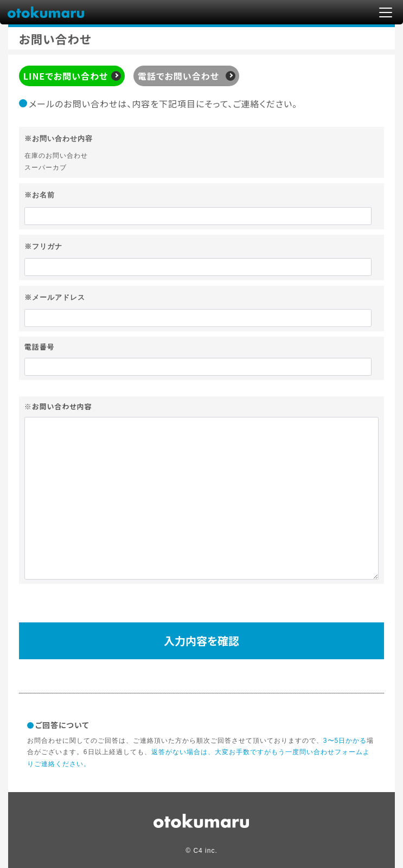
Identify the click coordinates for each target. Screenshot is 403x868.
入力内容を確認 (201, 641)
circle (201, 821)
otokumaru (46, 12)
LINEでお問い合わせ (66, 76)
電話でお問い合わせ (178, 76)
